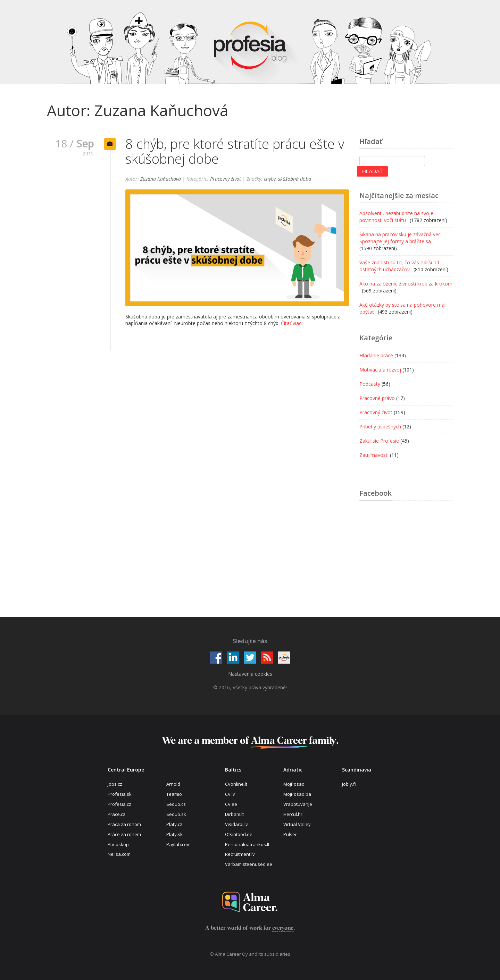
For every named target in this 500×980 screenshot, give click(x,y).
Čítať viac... (293, 323)
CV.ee (231, 804)
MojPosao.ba (297, 794)
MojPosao (294, 784)
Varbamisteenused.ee (249, 864)
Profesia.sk (120, 794)
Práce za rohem (124, 834)
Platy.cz (174, 824)
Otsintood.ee (239, 834)
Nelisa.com (119, 854)
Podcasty (370, 384)
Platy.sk (174, 834)
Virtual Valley (297, 824)
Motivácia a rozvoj (380, 370)
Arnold (173, 784)
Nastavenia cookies (250, 674)
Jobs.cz (115, 784)
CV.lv (230, 794)
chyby (270, 179)
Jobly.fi (349, 784)
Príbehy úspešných (380, 427)
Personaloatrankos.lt (247, 844)
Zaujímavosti (374, 455)
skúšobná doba (295, 179)
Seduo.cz (176, 804)
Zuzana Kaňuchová (161, 179)
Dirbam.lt (234, 814)
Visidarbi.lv (236, 824)
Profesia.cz (119, 804)
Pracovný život (226, 179)
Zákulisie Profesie (379, 441)
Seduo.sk (176, 814)
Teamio (174, 794)
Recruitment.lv (240, 854)
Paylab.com (178, 844)
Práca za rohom (124, 824)
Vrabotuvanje (298, 804)
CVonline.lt (236, 784)
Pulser (290, 834)
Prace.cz (116, 814)
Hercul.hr (293, 814)
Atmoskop (118, 844)
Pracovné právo (377, 398)
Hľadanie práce (376, 355)
